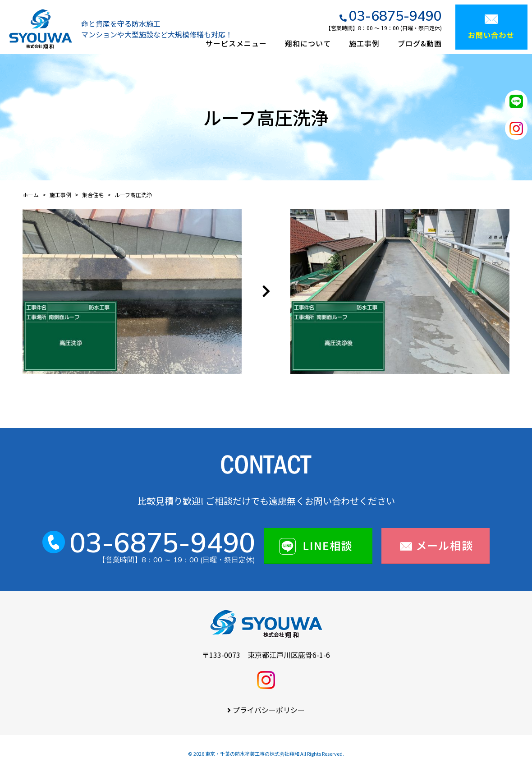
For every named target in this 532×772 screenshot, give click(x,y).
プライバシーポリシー (269, 710)
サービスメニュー (236, 43)
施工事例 (364, 43)
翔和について (308, 43)
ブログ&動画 (420, 43)
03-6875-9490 (395, 16)
